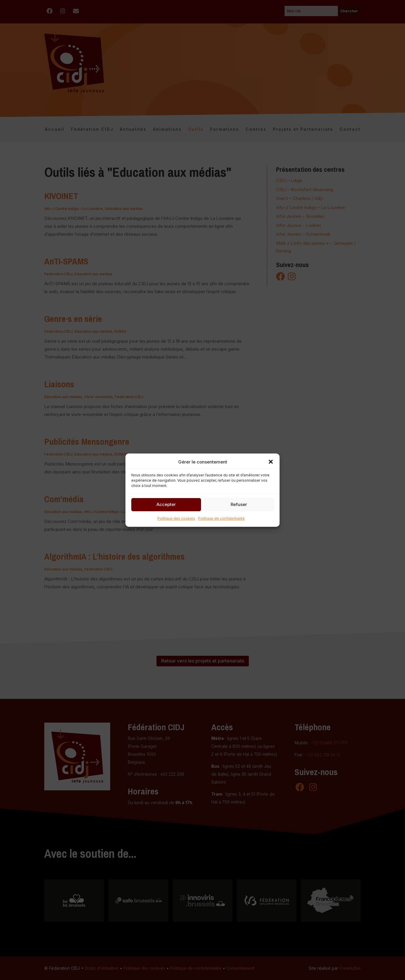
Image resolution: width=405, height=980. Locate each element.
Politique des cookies (176, 518)
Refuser (239, 504)
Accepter (166, 504)
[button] (271, 462)
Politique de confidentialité (221, 518)
